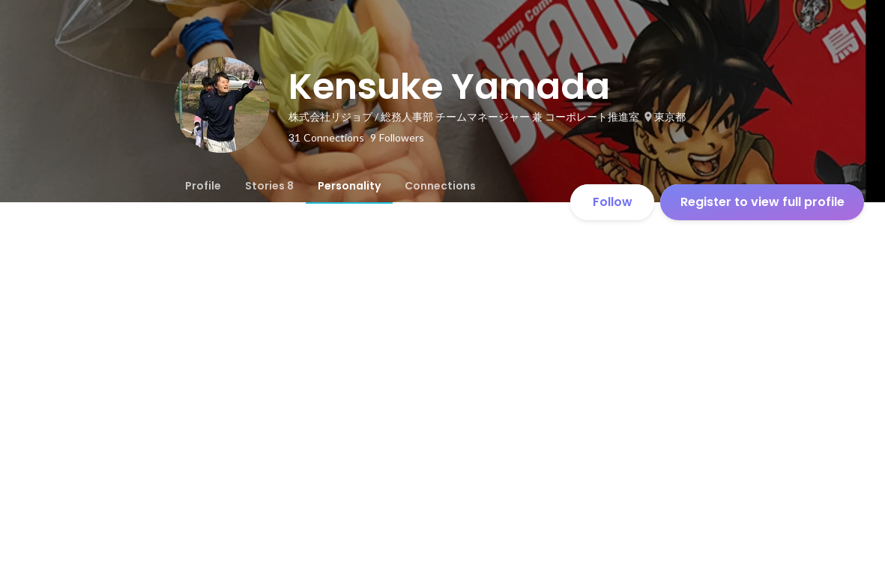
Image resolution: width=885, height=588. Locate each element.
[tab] (203, 186)
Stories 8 (269, 186)
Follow (613, 202)
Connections (440, 186)
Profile (203, 186)
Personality (349, 186)
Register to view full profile (762, 202)
